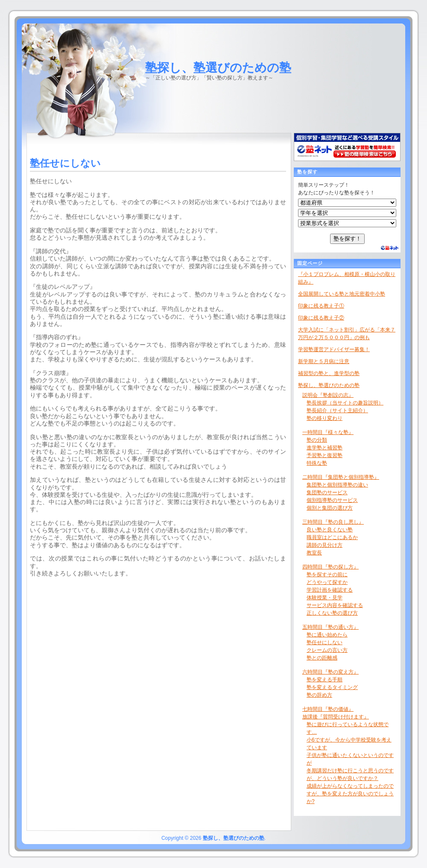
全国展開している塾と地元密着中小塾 (342, 294)
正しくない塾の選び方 (332, 613)
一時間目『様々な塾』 (328, 432)
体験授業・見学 (325, 598)
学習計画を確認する (330, 590)
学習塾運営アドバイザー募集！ (334, 349)
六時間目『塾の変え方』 (330, 672)
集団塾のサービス (327, 493)
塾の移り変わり (325, 418)
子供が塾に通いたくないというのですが (350, 759)
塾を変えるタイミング (332, 687)
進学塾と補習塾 (325, 448)
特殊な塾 (317, 463)
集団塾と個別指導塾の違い (337, 485)
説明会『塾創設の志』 (328, 395)
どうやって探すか (327, 582)
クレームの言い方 (327, 650)
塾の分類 (317, 440)
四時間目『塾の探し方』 (330, 567)
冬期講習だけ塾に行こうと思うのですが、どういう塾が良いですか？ (350, 774)
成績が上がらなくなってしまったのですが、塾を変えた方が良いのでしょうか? (350, 794)
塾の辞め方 (319, 695)
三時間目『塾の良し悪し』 (333, 522)
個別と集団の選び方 (330, 508)
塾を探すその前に (327, 575)
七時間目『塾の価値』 (328, 709)
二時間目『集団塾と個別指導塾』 (341, 477)
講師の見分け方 (325, 545)
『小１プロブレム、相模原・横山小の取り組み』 (347, 278)
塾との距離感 (322, 658)
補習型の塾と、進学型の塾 (329, 373)
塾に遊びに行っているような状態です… (348, 728)
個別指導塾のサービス (332, 500)
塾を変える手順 (325, 680)
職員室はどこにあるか (332, 537)
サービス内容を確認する (335, 605)
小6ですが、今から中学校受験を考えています (349, 744)
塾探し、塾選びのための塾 (218, 68)
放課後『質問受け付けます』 (336, 717)
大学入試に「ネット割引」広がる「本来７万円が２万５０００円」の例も (347, 334)
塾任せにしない (325, 642)
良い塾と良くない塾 (330, 530)
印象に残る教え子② (321, 318)
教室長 (314, 553)
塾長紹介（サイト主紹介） (337, 411)
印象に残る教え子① (321, 306)
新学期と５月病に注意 (324, 361)
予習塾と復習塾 (325, 455)
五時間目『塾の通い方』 (330, 627)
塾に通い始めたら (327, 635)
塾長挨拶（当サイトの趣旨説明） (345, 403)
